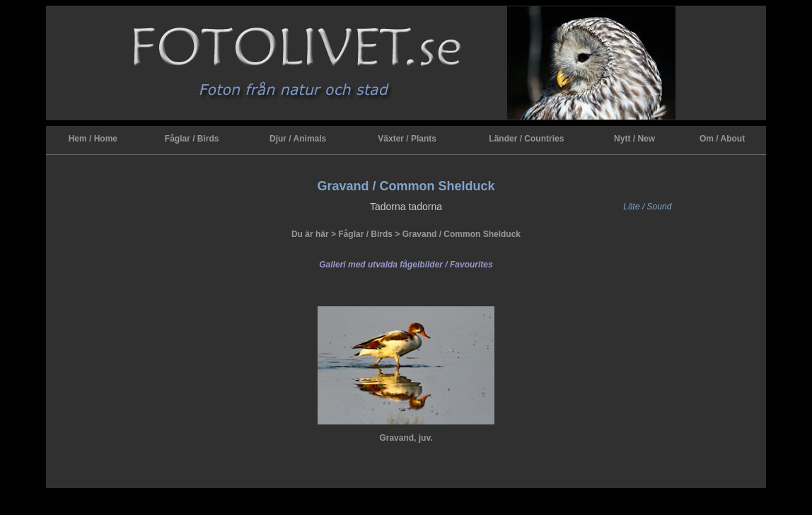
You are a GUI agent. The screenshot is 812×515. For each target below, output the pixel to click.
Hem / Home (93, 139)
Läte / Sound (647, 207)
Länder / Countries (526, 139)
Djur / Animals (298, 139)
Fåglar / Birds (192, 139)
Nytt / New (634, 139)
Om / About (722, 139)
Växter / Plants (407, 139)
